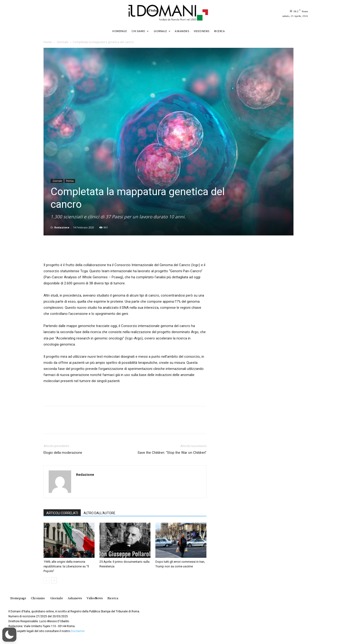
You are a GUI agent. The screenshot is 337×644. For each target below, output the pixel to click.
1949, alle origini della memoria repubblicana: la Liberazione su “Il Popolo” (66, 566)
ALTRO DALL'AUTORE (99, 513)
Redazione (62, 227)
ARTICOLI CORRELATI (62, 513)
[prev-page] (46, 580)
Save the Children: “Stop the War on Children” (172, 453)
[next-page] (54, 580)
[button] (9, 635)
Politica (70, 181)
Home (48, 42)
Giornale (62, 42)
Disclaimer (78, 631)
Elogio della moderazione (63, 453)
